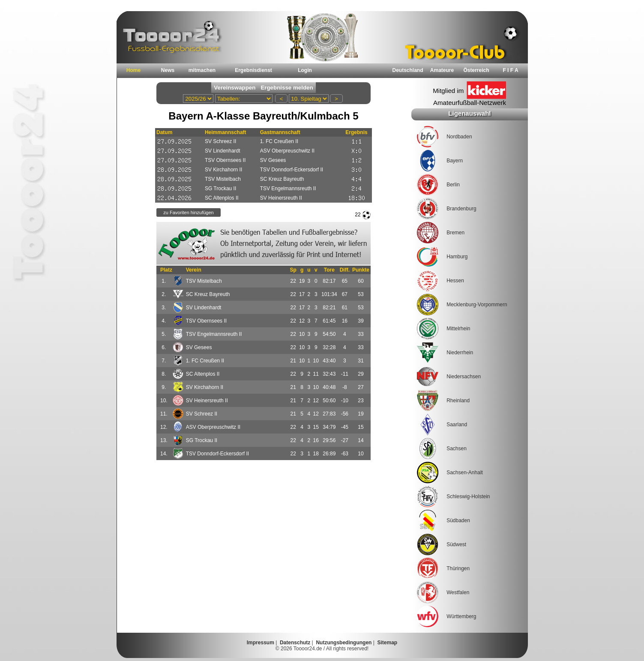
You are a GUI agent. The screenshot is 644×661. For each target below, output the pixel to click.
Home (133, 70)
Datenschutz (295, 643)
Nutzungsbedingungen (344, 643)
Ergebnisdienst (253, 70)
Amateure (442, 70)
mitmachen (202, 70)
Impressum (261, 643)
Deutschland (407, 70)
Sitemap (388, 643)
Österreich (476, 70)
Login (305, 70)
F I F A (510, 70)
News (168, 70)
